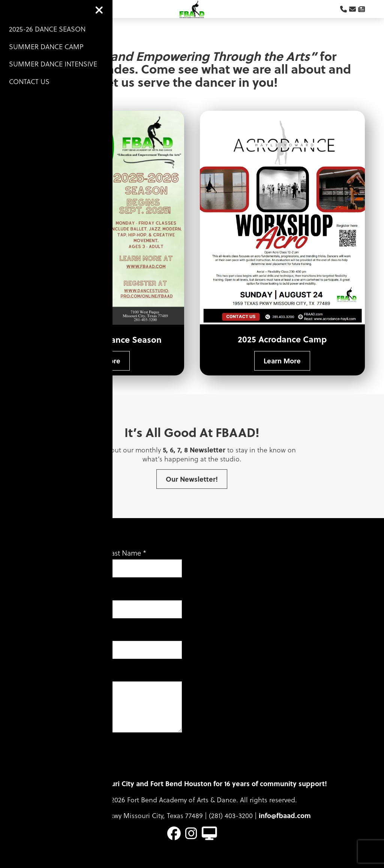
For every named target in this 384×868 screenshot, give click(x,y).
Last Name (127, 562)
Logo (192, 14)
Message (41, 684)
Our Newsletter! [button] (192, 488)
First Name (44, 562)
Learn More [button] (102, 370)
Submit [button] (41, 769)
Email (36, 602)
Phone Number (49, 643)
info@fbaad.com (285, 824)
